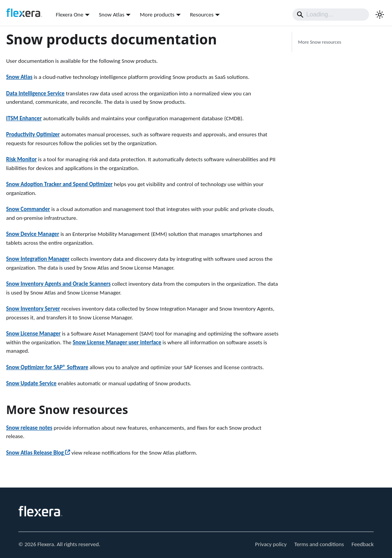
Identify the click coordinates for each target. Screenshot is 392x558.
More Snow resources (320, 42)
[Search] (331, 15)
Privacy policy (271, 544)
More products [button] (157, 15)
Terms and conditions (319, 544)
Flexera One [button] (70, 15)
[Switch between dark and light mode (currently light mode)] (380, 15)
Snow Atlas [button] (112, 15)
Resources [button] (202, 15)
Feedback (363, 544)
